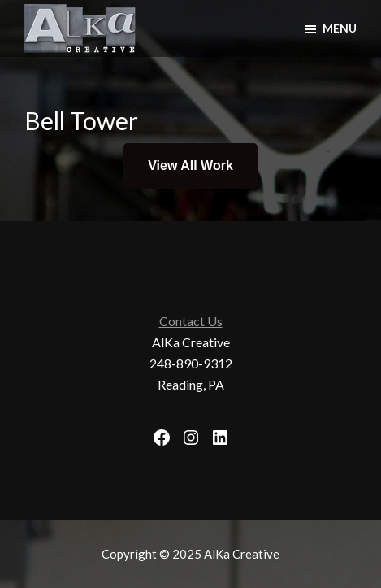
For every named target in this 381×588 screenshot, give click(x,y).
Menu (340, 28)
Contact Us (191, 321)
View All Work (190, 166)
